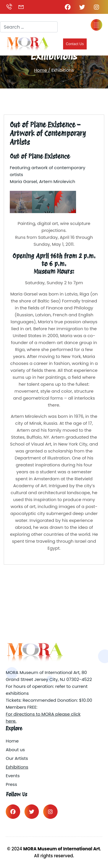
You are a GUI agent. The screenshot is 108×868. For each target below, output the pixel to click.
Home (12, 741)
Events (13, 776)
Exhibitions (17, 767)
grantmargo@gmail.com (21, 7)
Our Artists (17, 758)
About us (15, 750)
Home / (42, 70)
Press (11, 784)
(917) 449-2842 (9, 7)
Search (8, 16)
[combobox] (29, 27)
